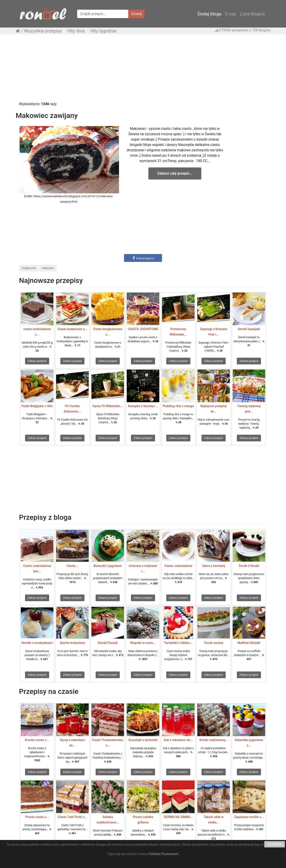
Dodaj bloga (209, 14)
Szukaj (136, 14)
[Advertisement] (143, 70)
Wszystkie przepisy (43, 31)
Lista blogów (252, 14)
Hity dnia (76, 31)
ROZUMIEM (275, 844)
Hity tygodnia (103, 31)
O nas (231, 14)
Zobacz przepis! (37, 361)
